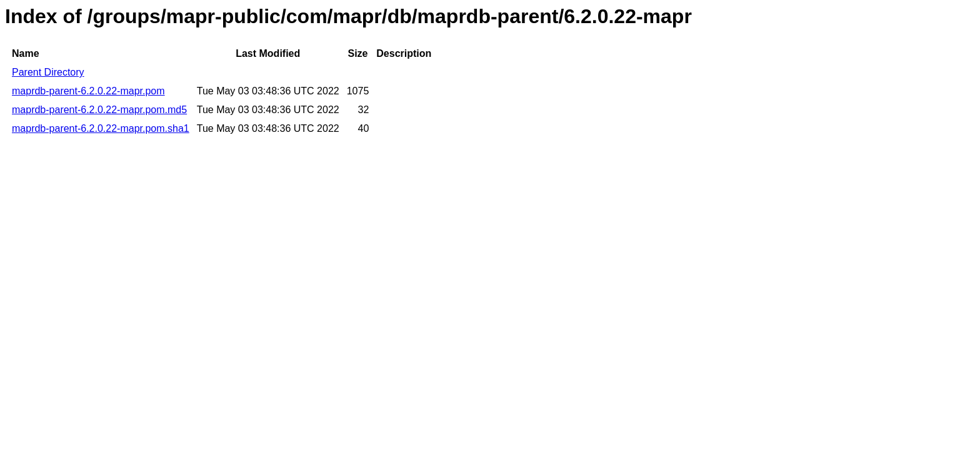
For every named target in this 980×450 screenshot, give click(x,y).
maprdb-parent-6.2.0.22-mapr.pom (88, 91)
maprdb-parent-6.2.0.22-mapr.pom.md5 (99, 110)
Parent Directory (48, 72)
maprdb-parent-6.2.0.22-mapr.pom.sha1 (101, 128)
